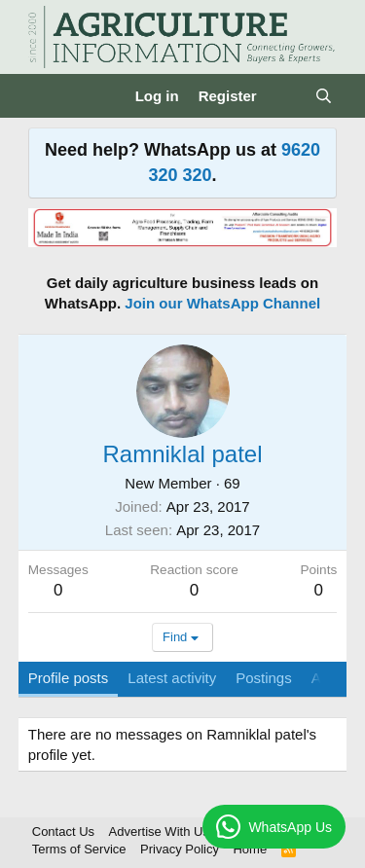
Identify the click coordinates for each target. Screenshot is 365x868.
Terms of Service (79, 849)
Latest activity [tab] (172, 678)
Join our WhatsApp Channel (222, 303)
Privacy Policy (180, 849)
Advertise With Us (159, 832)
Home (250, 849)
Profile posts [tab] (69, 678)
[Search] (324, 96)
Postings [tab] (264, 678)
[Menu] (45, 96)
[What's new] (286, 96)
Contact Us (63, 832)
